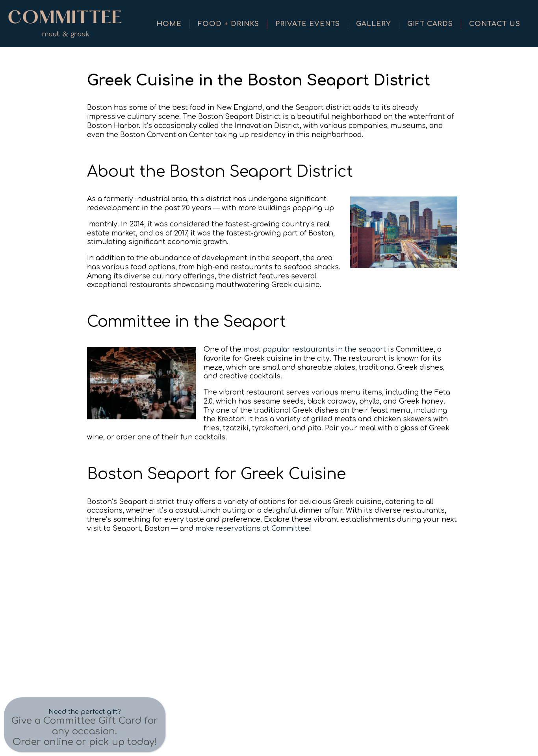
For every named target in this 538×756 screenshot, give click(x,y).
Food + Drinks (228, 24)
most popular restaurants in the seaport (315, 349)
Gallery (374, 24)
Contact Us (495, 24)
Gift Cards (430, 24)
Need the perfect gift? (85, 712)
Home (169, 24)
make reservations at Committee (252, 528)
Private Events (308, 24)
